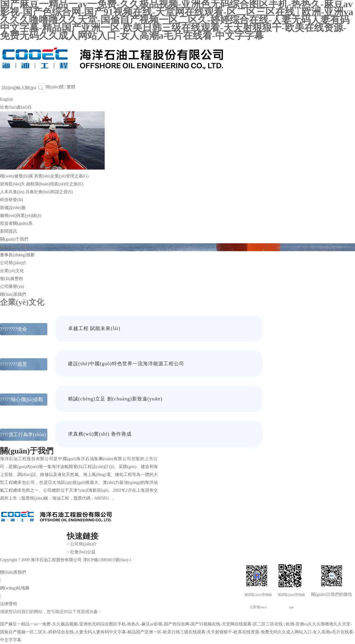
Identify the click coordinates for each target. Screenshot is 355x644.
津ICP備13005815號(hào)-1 (107, 560)
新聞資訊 (8, 231)
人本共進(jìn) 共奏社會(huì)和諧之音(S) (36, 192)
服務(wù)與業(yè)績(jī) (21, 216)
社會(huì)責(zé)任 (16, 107)
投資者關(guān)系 (16, 223)
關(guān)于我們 (14, 239)
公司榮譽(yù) (12, 287)
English (7, 99)
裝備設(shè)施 (13, 208)
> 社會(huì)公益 (81, 552)
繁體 (71, 87)
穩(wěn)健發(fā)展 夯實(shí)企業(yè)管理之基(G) (44, 176)
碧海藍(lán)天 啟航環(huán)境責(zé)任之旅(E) (42, 184)
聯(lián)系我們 (13, 294)
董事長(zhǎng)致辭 (17, 255)
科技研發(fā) (12, 200)
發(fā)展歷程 (12, 279)
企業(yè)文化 (12, 271)
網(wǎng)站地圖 (15, 588)
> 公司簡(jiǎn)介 (82, 544)
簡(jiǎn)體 (55, 87)
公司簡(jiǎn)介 (13, 263)
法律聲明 (8, 604)
